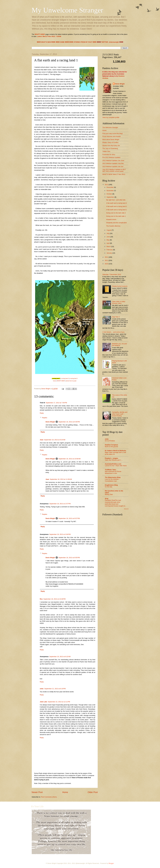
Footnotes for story (109, 154)
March (109, 246)
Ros (41, 599)
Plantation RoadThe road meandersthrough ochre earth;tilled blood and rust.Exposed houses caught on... (116, 503)
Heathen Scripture (111, 445)
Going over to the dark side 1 (116, 216)
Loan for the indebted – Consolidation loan (112, 480)
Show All (126, 509)
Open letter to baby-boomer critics (119, 302)
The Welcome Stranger (110, 127)
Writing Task (109, 495)
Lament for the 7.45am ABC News (116, 466)
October (109, 194)
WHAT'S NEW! (61, 381)
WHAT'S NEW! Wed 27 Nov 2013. (114, 174)
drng (107, 498)
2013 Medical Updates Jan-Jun (113, 167)
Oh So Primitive (110, 441)
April (108, 243)
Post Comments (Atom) (49, 797)
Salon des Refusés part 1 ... (114, 460)
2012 (107, 257)
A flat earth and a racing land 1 (117, 210)
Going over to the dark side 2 (116, 213)
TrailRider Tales (111, 470)
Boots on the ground (111, 447)
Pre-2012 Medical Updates (111, 157)
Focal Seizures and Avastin (112, 136)
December (110, 187)
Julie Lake (44, 702)
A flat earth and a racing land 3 (117, 203)
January (109, 253)
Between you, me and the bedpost (119, 345)
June (108, 237)
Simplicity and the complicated (116, 223)
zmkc (42, 689)
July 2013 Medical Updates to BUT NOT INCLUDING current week (114, 170)
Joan (42, 440)
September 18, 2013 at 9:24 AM (55, 440)
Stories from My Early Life (111, 146)
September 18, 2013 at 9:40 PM (69, 422)
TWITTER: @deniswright (110, 42)
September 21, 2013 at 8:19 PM (55, 689)
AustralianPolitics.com (113, 464)
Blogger (111, 863)
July (108, 233)
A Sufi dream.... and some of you (113, 332)
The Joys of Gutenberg (110, 148)
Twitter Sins (106, 151)
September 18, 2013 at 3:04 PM (60, 534)
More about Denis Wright (111, 139)
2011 (107, 260)
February (110, 250)
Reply (42, 413)
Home (65, 792)
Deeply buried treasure (120, 286)
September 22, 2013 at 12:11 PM (59, 702)
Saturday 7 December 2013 (112, 274)
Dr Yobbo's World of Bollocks (116, 451)
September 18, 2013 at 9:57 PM (69, 518)
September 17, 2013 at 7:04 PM (56, 403)
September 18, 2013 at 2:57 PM (60, 504)
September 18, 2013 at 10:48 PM (54, 599)
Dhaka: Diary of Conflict (110, 142)
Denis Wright (50, 422)
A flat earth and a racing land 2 (117, 206)
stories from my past (71, 381)
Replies (45, 418)
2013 (107, 185)
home (55, 381)
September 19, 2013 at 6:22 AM (60, 657)
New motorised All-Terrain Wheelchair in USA (113, 472)
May (108, 240)
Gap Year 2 (116, 317)
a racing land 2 (65, 378)
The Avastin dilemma (113, 226)
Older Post (93, 792)
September (111, 197)
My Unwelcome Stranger (68, 10)
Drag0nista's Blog (111, 485)
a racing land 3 (74, 378)
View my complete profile (111, 117)
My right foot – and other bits (116, 200)
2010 (107, 264)
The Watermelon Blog (113, 477)
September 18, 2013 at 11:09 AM (61, 479)
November (110, 191)
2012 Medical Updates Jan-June (113, 160)
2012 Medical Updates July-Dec (113, 163)
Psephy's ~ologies (112, 458)
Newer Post (37, 792)
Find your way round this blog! (113, 133)
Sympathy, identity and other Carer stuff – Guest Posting (120, 414)
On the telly (109, 487)
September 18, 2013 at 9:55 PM (69, 558)
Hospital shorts (111, 219)
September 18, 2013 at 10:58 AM (70, 459)
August (109, 230)
